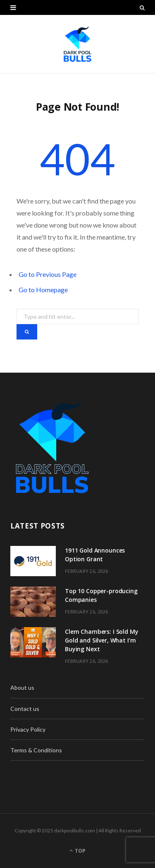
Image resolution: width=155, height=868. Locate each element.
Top (77, 851)
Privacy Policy (28, 729)
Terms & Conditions (36, 750)
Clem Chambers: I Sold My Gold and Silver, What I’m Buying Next (102, 640)
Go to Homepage (43, 290)
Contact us (25, 709)
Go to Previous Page (48, 274)
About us (22, 687)
